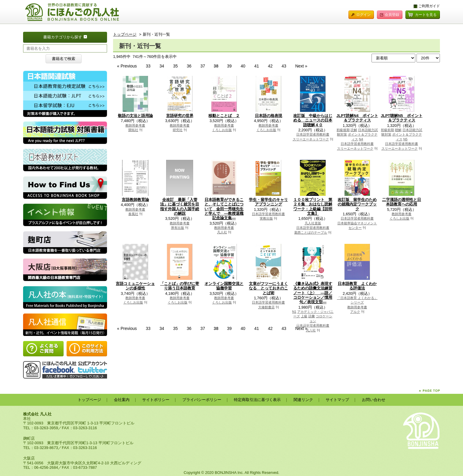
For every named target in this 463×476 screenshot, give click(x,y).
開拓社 (133, 130)
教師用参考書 (135, 125)
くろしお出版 (222, 130)
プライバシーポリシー (202, 400)
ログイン (363, 15)
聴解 (398, 130)
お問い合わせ (374, 400)
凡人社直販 (313, 223)
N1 (294, 312)
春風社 (133, 214)
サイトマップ (337, 400)
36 (190, 66)
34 (162, 66)
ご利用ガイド (429, 6)
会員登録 (392, 15)
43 (284, 66)
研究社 (178, 130)
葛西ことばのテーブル (311, 232)
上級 (304, 316)
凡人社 (222, 232)
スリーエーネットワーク (311, 139)
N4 (361, 139)
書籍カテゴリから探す (75, 37)
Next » (301, 66)
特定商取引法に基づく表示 (257, 400)
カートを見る (426, 15)
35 (176, 66)
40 (244, 66)
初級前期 (387, 130)
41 (257, 66)
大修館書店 (266, 307)
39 (230, 66)
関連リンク (303, 400)
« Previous (127, 66)
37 (203, 66)
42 (271, 66)
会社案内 (122, 400)
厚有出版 (178, 228)
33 (149, 66)
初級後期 (343, 130)
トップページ (125, 34)
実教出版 (266, 218)
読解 (354, 130)
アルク (355, 312)
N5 (405, 139)
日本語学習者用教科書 (313, 134)
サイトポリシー (156, 400)
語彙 (312, 316)
